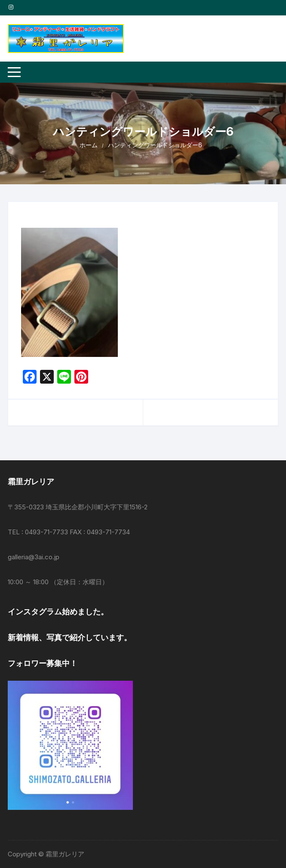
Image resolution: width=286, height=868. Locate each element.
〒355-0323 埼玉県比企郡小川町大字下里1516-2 (78, 507)
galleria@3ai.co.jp (34, 557)
